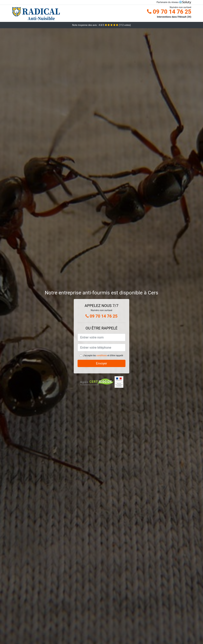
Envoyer (101, 363)
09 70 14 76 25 (169, 12)
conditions (102, 355)
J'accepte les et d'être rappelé (103, 355)
